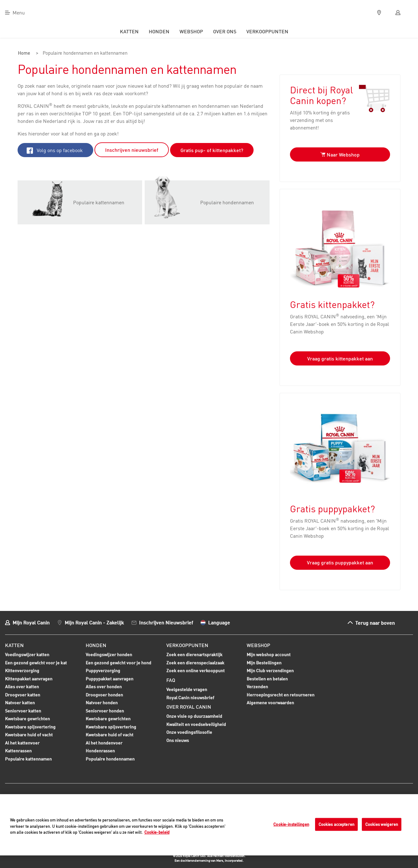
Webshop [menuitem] (191, 31)
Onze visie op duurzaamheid (194, 716)
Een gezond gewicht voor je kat (36, 662)
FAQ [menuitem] (171, 680)
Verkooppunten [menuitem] (267, 31)
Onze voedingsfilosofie (189, 732)
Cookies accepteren (336, 824)
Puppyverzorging (103, 671)
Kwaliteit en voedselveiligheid (196, 724)
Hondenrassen (100, 750)
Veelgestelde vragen (187, 689)
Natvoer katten (20, 703)
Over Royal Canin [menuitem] (189, 706)
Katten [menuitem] (129, 31)
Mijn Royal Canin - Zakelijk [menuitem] (94, 622)
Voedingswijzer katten (27, 654)
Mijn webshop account (269, 654)
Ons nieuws (178, 740)
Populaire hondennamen (110, 758)
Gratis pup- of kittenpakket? (212, 150)
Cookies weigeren (382, 824)
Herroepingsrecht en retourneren (281, 694)
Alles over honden (104, 687)
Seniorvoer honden (105, 711)
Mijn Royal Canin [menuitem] (31, 622)
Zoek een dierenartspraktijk (194, 654)
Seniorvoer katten (23, 711)
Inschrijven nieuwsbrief (132, 150)
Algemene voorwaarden (270, 702)
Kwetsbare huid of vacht (29, 735)
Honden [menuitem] (159, 31)
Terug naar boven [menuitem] (375, 622)
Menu (19, 13)
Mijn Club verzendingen (270, 670)
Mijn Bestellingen (264, 662)
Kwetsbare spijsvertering (30, 727)
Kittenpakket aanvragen (29, 679)
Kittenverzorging (22, 671)
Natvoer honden (102, 703)
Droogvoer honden (104, 695)
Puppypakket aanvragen (110, 679)
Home (24, 53)
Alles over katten (22, 687)
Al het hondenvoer (104, 742)
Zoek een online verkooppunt (196, 670)
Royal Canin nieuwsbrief (190, 697)
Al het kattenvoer (22, 742)
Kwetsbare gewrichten (27, 719)
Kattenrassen (18, 750)
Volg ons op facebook (55, 150)
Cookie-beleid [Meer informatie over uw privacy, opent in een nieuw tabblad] (157, 832)
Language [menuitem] (219, 622)
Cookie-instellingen (291, 824)
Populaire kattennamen (28, 759)
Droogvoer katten (23, 695)
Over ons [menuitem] (225, 31)
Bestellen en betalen (267, 678)
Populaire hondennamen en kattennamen (87, 53)
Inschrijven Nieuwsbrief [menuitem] (166, 622)
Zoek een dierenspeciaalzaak (195, 662)
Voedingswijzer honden (109, 654)
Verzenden (257, 686)
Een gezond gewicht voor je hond (118, 663)
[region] (209, 825)
